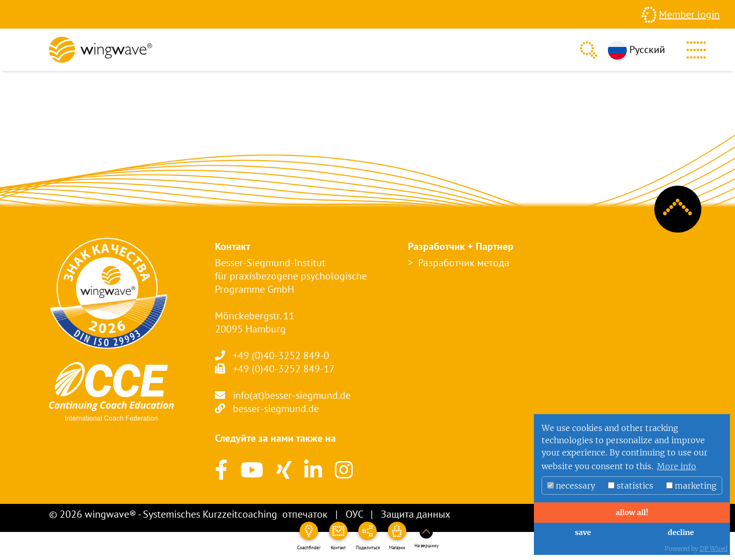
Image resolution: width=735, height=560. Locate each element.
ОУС (354, 514)
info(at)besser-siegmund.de (292, 395)
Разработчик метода (464, 263)
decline (681, 532)
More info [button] (677, 466)
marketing (691, 486)
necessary (571, 486)
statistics (631, 486)
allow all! (632, 513)
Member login (689, 14)
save (583, 532)
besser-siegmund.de (276, 409)
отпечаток (305, 514)
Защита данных (415, 514)
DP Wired (714, 549)
